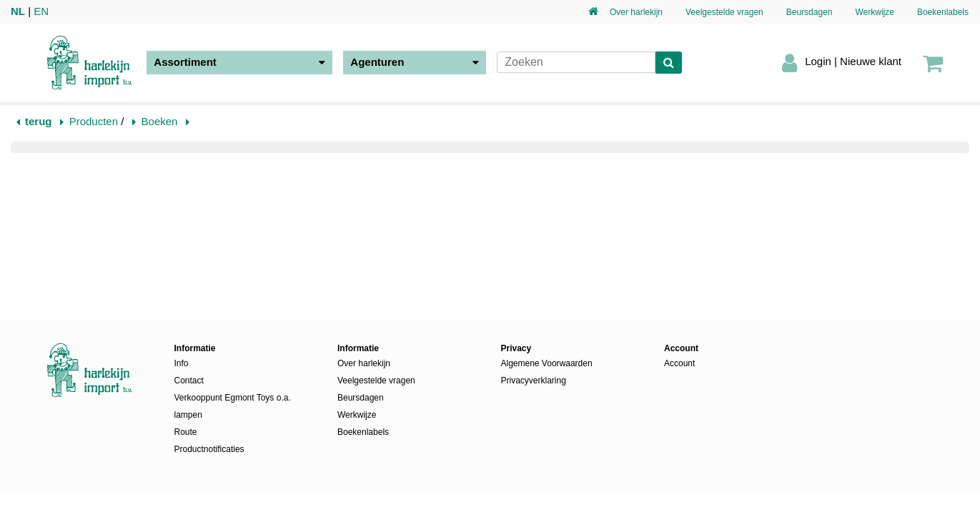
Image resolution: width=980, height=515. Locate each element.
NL (18, 11)
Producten (94, 121)
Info (182, 363)
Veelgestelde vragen (724, 12)
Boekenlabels (943, 12)
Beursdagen (810, 12)
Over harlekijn (636, 12)
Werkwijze (874, 12)
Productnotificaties (209, 449)
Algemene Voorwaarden (547, 363)
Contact (189, 381)
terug (39, 121)
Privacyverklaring (534, 381)
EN (41, 11)
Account (679, 363)
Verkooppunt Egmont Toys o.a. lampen (233, 406)
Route (186, 432)
